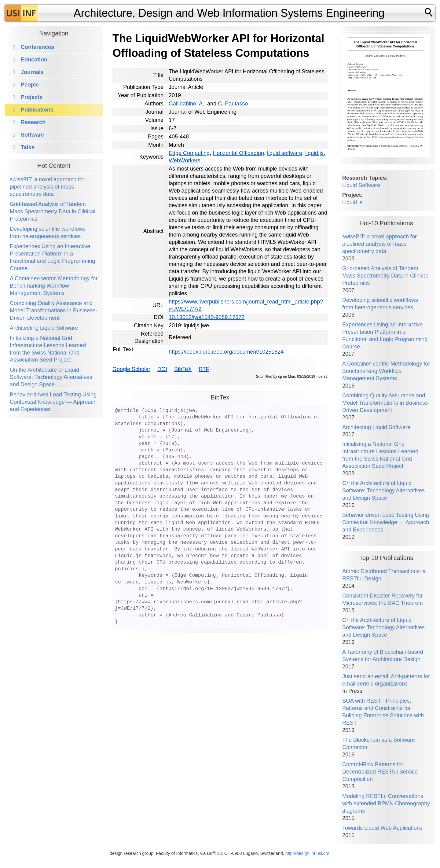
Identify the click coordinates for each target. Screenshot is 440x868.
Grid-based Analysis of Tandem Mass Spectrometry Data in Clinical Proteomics (53, 211)
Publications (37, 110)
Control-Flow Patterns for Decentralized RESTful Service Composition (380, 772)
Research (33, 122)
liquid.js (314, 153)
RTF (204, 369)
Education (34, 60)
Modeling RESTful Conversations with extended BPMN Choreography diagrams (386, 804)
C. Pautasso (233, 104)
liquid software (285, 153)
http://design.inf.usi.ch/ (307, 853)
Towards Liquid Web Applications (382, 828)
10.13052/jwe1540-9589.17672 (207, 317)
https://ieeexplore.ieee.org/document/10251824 (226, 352)
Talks (28, 147)
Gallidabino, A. (186, 104)
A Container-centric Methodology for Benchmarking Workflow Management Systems (54, 286)
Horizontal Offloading (238, 153)
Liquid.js (352, 202)
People (30, 85)
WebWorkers (184, 160)
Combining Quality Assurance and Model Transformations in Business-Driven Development (53, 311)
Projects (32, 97)
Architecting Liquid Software (44, 328)
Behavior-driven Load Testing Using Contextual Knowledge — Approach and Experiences (53, 402)
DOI (162, 369)
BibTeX (183, 369)
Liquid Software (361, 185)
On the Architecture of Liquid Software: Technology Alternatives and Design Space (51, 377)
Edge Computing (189, 153)
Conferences (37, 47)
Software (32, 135)
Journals (32, 72)
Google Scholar (131, 369)
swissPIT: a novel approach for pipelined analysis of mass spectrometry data (47, 187)
